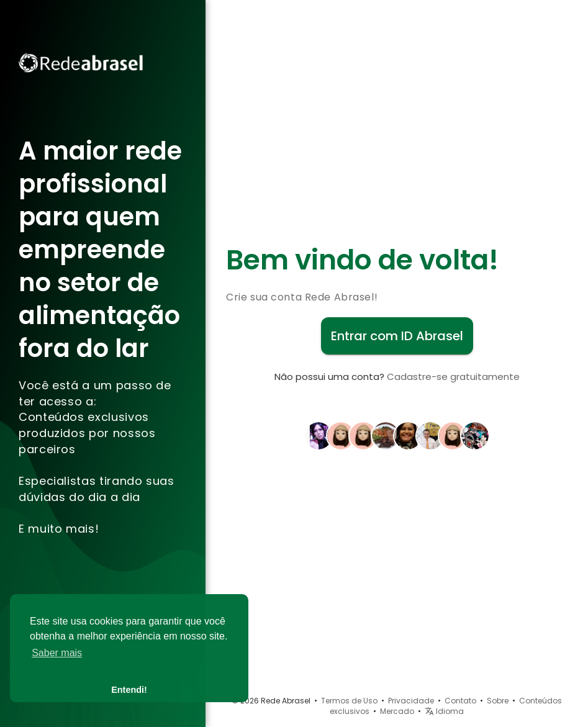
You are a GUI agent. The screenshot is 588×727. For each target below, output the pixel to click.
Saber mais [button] (57, 653)
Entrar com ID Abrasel (397, 336)
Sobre (498, 701)
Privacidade (411, 701)
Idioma (444, 711)
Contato (460, 701)
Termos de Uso (349, 701)
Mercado (397, 711)
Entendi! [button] (129, 690)
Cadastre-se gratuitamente (453, 377)
